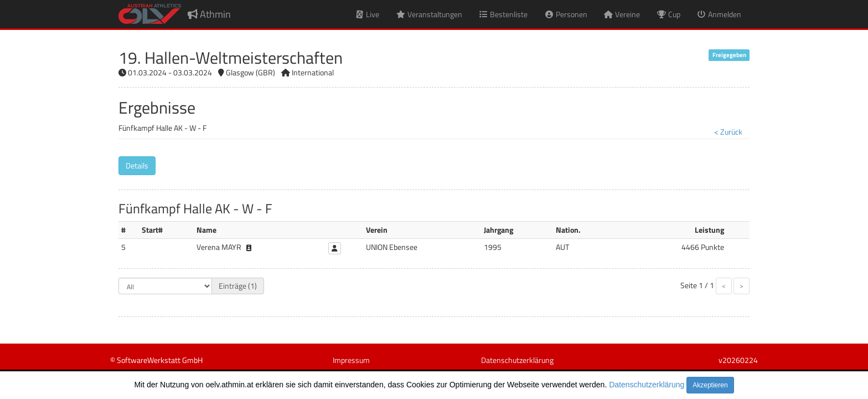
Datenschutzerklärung (647, 385)
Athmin (209, 14)
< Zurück (728, 132)
